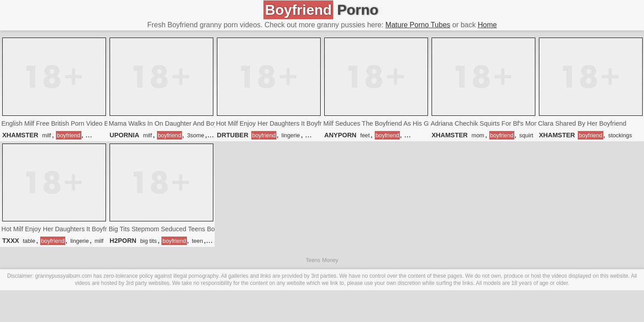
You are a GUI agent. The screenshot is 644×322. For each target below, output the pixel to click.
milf (47, 135)
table (29, 241)
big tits (148, 241)
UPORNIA (124, 135)
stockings (620, 135)
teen (197, 241)
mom (478, 135)
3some (195, 135)
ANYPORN (340, 135)
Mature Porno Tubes (418, 25)
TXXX (11, 241)
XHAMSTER (20, 135)
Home (487, 25)
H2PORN (123, 241)
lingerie (290, 135)
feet (365, 135)
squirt (526, 135)
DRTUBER (233, 135)
